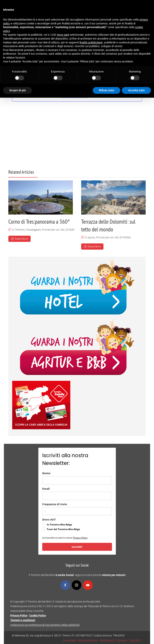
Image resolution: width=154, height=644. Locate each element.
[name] (77, 480)
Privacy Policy (80, 538)
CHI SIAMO (69, 640)
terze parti (63, 35)
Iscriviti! (77, 547)
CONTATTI (135, 640)
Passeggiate (33, 230)
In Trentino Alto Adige (59, 524)
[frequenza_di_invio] (77, 511)
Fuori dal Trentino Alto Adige (63, 529)
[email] (77, 496)
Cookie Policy (38, 615)
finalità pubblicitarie (91, 42)
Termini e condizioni (23, 620)
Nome (46, 473)
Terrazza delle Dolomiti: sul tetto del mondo (108, 225)
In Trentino (18, 230)
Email (46, 488)
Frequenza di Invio (55, 504)
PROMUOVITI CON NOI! (113, 640)
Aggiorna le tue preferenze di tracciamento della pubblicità (45, 625)
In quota (90, 237)
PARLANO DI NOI (88, 640)
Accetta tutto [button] (136, 90)
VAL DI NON (67, 230)
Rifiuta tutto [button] (107, 90)
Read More (19, 239)
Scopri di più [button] (18, 90)
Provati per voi (51, 230)
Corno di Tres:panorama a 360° (39, 221)
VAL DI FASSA (123, 237)
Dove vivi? (49, 519)
